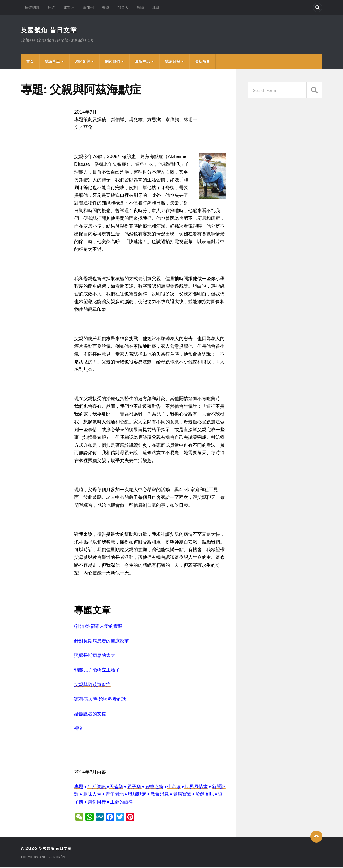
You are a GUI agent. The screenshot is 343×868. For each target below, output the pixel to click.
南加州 (88, 7)
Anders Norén (53, 857)
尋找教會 (203, 62)
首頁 (30, 62)
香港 (106, 7)
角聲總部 (32, 7)
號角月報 (173, 62)
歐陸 (140, 7)
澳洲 (156, 7)
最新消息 (143, 62)
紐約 (51, 7)
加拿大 (123, 7)
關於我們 (113, 62)
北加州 (69, 7)
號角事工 (53, 62)
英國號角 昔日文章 (52, 30)
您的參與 (83, 62)
